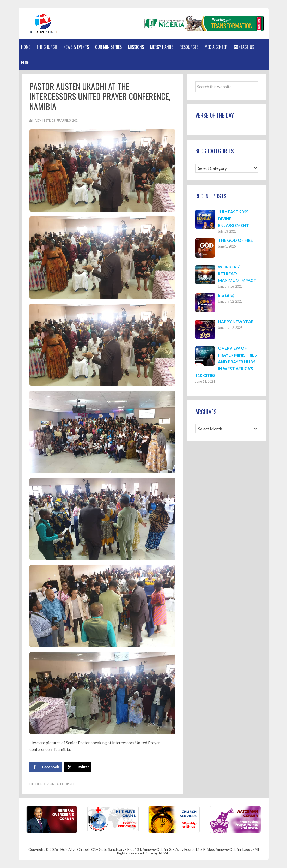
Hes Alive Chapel (43, 23)
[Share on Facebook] (45, 767)
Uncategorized (63, 784)
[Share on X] (78, 767)
